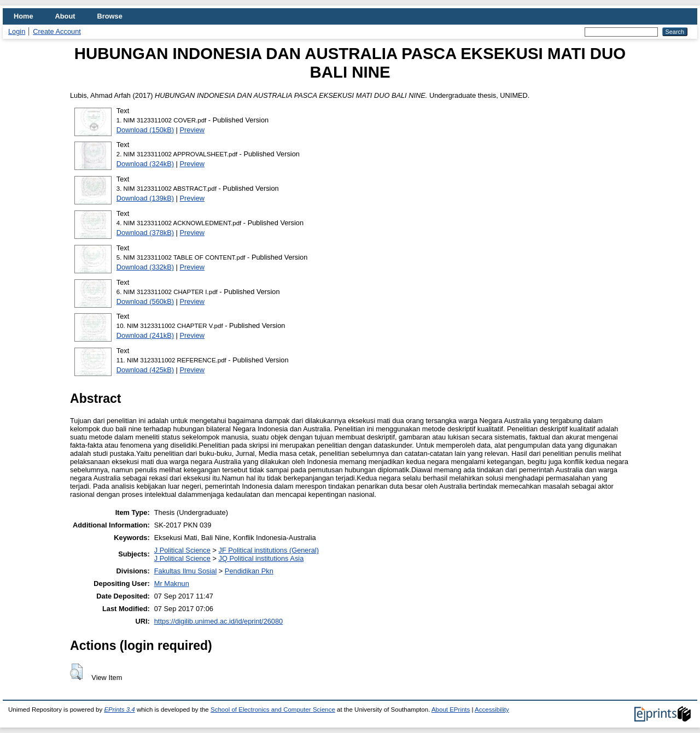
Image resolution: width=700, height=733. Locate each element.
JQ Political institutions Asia (261, 558)
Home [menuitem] (24, 16)
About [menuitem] (65, 16)
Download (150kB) (145, 130)
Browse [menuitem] (110, 16)
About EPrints (451, 709)
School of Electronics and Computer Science (273, 709)
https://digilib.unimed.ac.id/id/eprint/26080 (218, 621)
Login (17, 31)
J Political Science (182, 550)
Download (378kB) (145, 233)
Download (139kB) (145, 198)
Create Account (57, 31)
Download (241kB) (145, 335)
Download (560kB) (145, 301)
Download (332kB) (145, 267)
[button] (76, 672)
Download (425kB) (145, 370)
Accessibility (492, 709)
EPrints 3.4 (119, 709)
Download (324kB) (145, 164)
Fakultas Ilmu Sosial (186, 571)
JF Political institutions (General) (269, 550)
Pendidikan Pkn (249, 571)
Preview (192, 130)
